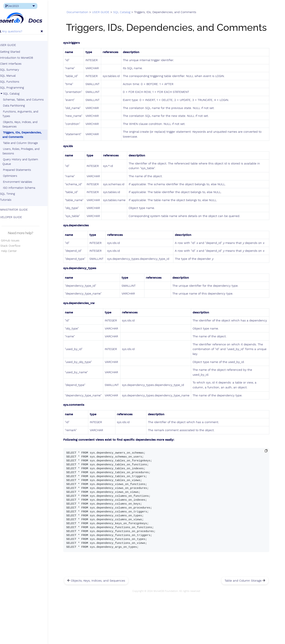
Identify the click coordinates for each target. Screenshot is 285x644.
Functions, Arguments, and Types (27, 114)
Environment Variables (24, 182)
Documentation (88, 13)
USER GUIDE (13, 46)
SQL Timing (14, 194)
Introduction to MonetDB (23, 58)
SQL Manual (14, 76)
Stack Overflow (15, 246)
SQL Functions (16, 82)
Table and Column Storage (27, 144)
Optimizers (17, 176)
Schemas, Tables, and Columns (30, 100)
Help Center (13, 252)
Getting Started (17, 52)
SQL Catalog (16, 94)
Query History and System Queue (27, 162)
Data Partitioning (20, 106)
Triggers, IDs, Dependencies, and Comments (29, 135)
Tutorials (12, 200)
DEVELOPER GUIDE (16, 218)
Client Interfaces (17, 64)
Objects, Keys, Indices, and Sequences (26, 125)
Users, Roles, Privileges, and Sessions (27, 152)
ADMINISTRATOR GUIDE (19, 210)
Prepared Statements (24, 170)
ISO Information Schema (26, 188)
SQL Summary (16, 70)
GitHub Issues (14, 241)
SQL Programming (19, 88)
